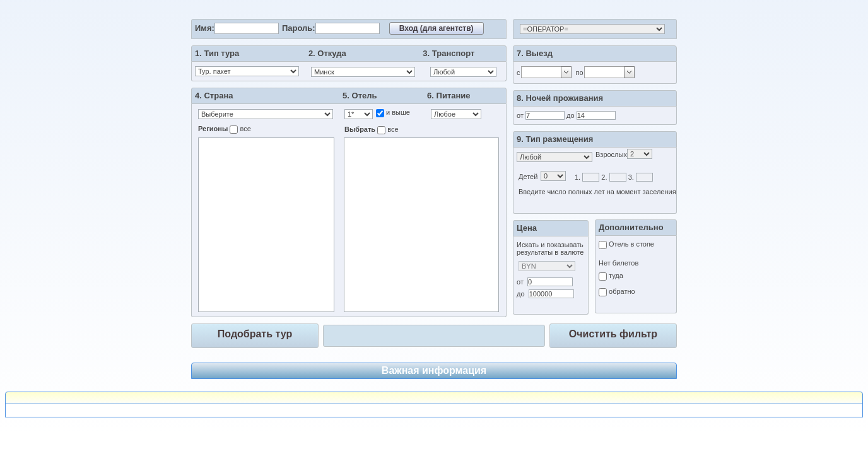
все (244, 129)
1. (578, 177)
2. (604, 177)
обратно (621, 291)
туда (615, 276)
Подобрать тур (255, 334)
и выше (397, 112)
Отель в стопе (630, 244)
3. (631, 177)
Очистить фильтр (613, 334)
